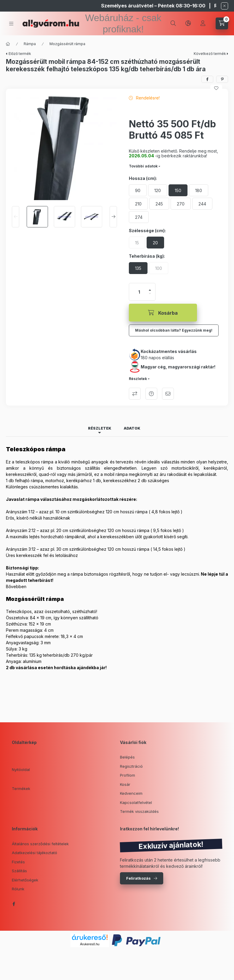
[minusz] (150, 294)
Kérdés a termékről (151, 394)
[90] (138, 190)
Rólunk (18, 889)
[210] (138, 204)
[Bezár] (225, 6)
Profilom (128, 775)
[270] (181, 204)
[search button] (173, 23)
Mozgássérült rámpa (67, 44)
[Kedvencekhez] (216, 88)
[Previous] (16, 217)
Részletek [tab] (100, 428)
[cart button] (222, 23)
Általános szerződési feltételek (40, 844)
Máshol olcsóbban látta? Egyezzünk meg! (174, 330)
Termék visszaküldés (139, 811)
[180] (199, 190)
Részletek (138, 379)
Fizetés (18, 862)
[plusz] (150, 290)
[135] (138, 268)
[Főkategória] (8, 44)
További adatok (143, 166)
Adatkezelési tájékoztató (35, 853)
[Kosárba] (163, 313)
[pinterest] (222, 79)
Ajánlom (168, 394)
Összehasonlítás (135, 394)
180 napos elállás (157, 358)
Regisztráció (131, 766)
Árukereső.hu (90, 944)
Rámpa (30, 44)
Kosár (125, 784)
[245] (159, 204)
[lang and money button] (188, 23)
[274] (139, 217)
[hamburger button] (11, 24)
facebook (14, 904)
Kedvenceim (131, 793)
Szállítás (19, 871)
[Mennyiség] (139, 292)
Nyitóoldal (21, 770)
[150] (178, 190)
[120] (158, 190)
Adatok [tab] (132, 428)
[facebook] (207, 79)
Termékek (21, 789)
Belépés (127, 757)
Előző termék (20, 54)
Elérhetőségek (25, 880)
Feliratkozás (138, 878)
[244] (202, 204)
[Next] (113, 217)
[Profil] (203, 23)
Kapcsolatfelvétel (136, 802)
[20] (155, 243)
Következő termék (210, 54)
